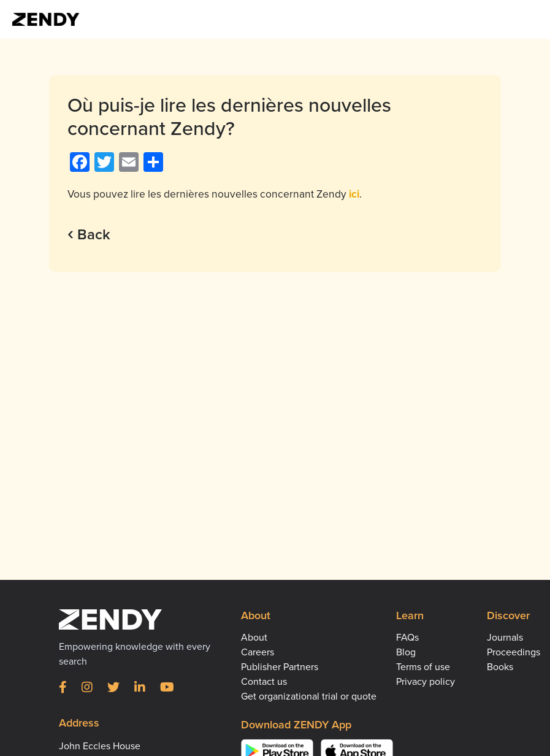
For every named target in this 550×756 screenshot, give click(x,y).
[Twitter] (113, 688)
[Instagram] (87, 688)
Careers (258, 652)
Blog (406, 652)
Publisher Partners (280, 667)
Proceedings (514, 652)
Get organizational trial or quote (309, 696)
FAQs (407, 638)
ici (354, 194)
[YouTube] (167, 688)
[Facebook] (63, 688)
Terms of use (423, 667)
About (254, 638)
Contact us (264, 682)
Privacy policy (426, 682)
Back (89, 235)
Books (500, 667)
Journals (505, 638)
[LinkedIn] (140, 688)
